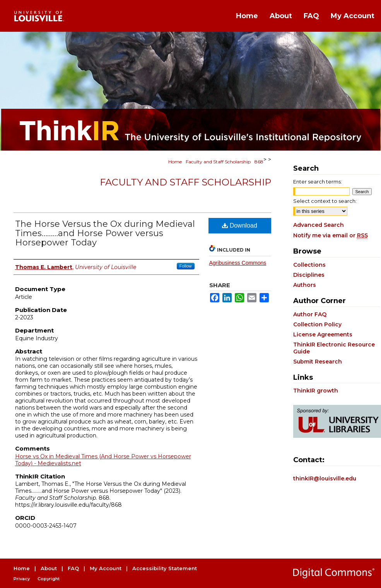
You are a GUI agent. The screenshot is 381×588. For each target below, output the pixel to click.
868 (259, 162)
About (49, 568)
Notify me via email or (331, 235)
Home (175, 162)
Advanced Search (319, 225)
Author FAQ (310, 314)
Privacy (22, 579)
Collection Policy (317, 324)
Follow (186, 266)
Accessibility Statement (165, 568)
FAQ (73, 568)
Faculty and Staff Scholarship (218, 162)
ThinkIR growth (316, 391)
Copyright (49, 579)
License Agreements (323, 334)
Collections (309, 265)
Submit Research (318, 362)
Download (240, 225)
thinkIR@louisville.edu (325, 478)
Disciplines (309, 275)
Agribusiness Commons (238, 263)
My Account (106, 568)
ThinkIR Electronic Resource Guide (334, 348)
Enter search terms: (318, 182)
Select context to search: (325, 201)
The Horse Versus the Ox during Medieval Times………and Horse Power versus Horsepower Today (105, 233)
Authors (305, 285)
